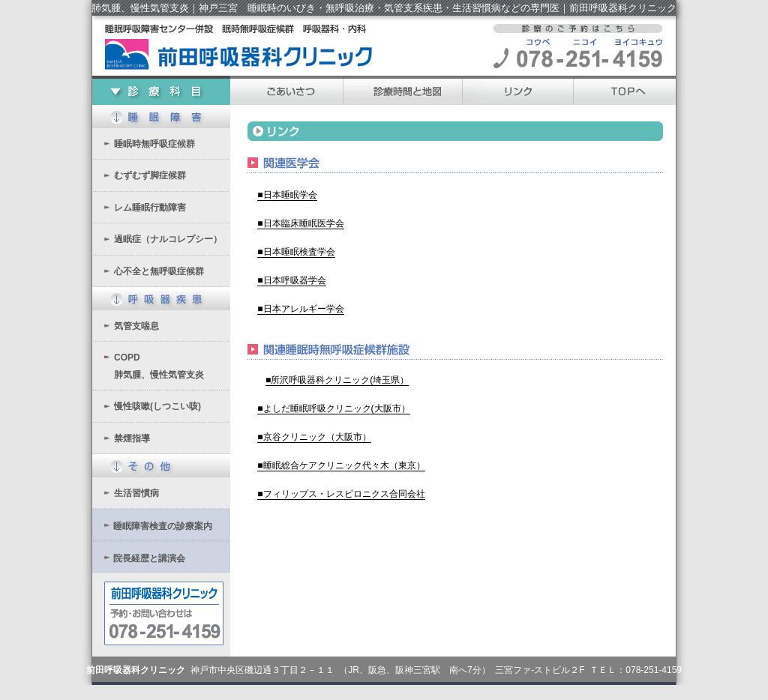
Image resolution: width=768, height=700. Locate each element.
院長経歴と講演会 (149, 558)
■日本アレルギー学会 (300, 309)
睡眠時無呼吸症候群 (154, 144)
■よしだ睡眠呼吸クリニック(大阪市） (333, 408)
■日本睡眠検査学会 (296, 252)
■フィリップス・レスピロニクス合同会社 (341, 494)
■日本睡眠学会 (287, 195)
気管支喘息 (136, 326)
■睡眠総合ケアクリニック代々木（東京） (341, 465)
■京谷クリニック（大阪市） (314, 437)
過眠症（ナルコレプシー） (168, 239)
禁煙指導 (132, 438)
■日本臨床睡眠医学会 (300, 223)
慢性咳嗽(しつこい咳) (157, 406)
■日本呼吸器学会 (291, 280)
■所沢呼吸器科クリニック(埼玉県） (337, 380)
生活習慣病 (136, 493)
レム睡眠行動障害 (150, 208)
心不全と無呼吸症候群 (159, 271)
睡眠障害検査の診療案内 (163, 526)
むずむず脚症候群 (150, 175)
